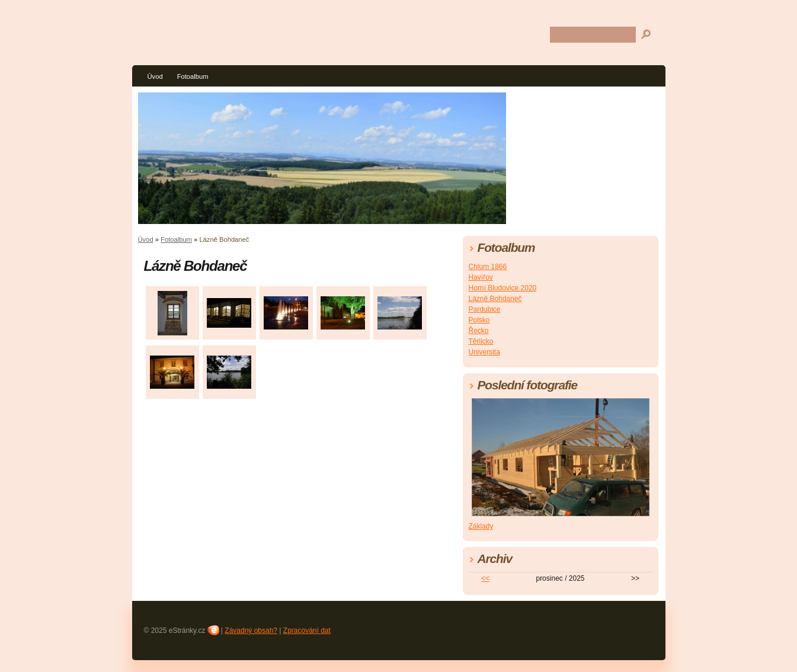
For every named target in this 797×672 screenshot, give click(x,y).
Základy (481, 526)
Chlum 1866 (488, 267)
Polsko (479, 320)
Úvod (155, 76)
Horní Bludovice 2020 (503, 288)
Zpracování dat (307, 631)
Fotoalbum (193, 76)
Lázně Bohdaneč (495, 299)
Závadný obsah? (251, 631)
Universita (484, 352)
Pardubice (485, 309)
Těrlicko (481, 341)
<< (485, 578)
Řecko (479, 331)
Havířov (481, 277)
